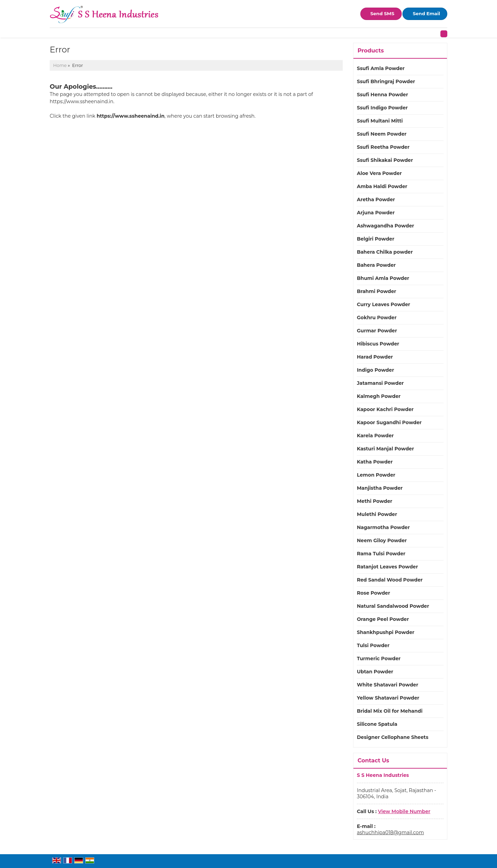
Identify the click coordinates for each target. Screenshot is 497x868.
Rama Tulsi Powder (381, 554)
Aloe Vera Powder (379, 173)
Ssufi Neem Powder (382, 134)
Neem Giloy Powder (382, 540)
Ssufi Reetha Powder (383, 147)
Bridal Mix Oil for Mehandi (390, 711)
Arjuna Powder (376, 213)
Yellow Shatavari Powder (388, 698)
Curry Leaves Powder (383, 304)
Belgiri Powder (376, 239)
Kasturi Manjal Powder (385, 449)
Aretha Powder (376, 199)
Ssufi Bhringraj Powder (386, 81)
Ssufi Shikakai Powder (385, 160)
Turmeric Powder (379, 659)
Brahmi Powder (377, 291)
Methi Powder (375, 501)
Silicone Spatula (377, 724)
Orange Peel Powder (383, 619)
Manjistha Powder (380, 488)
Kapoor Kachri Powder (385, 409)
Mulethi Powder (377, 514)
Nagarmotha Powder (383, 527)
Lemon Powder (376, 475)
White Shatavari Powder (388, 685)
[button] (404, 811)
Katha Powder (375, 462)
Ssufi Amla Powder (381, 68)
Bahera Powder (376, 265)
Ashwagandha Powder (386, 226)
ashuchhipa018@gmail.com (390, 832)
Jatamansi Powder (380, 383)
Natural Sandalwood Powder (393, 606)
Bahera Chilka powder (385, 252)
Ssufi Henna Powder (382, 95)
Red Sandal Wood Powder (390, 580)
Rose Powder (373, 593)
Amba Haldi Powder (382, 186)
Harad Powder (375, 357)
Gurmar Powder (377, 331)
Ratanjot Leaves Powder (387, 567)
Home (60, 65)
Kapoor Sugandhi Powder (389, 422)
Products (371, 51)
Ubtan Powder (375, 672)
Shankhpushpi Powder (386, 632)
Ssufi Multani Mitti (380, 121)
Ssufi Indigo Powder (382, 108)
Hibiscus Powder (378, 344)
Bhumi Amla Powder (383, 278)
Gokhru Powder (377, 318)
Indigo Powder (376, 370)
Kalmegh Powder (379, 396)
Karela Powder (375, 436)
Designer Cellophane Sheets (393, 737)
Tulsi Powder (373, 645)
